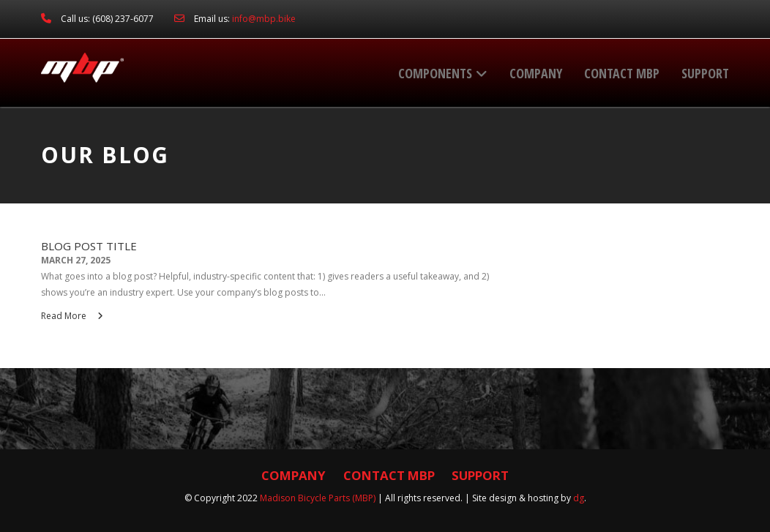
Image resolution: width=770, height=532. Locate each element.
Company (536, 73)
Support (705, 73)
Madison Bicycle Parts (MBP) (318, 498)
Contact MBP (622, 73)
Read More (72, 316)
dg (579, 498)
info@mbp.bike (264, 19)
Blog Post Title (89, 246)
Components (443, 73)
